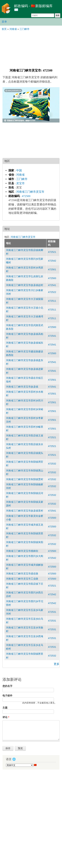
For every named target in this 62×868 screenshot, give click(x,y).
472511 (52, 301)
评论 (6, 717)
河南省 (20, 175)
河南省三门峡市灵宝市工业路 (22, 579)
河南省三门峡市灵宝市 (30, 192)
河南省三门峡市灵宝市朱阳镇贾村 (25, 479)
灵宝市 (20, 183)
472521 (52, 252)
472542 (52, 261)
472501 (52, 269)
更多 (57, 664)
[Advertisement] (31, 49)
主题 (5, 708)
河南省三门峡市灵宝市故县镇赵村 (25, 285)
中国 (19, 170)
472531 (52, 612)
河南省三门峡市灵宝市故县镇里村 (25, 511)
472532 (52, 464)
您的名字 (7, 686)
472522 (52, 292)
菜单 (4, 22)
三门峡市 (22, 179)
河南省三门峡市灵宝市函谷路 (22, 574)
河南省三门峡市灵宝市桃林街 (22, 551)
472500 (26, 196)
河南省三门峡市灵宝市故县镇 (22, 387)
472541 (52, 285)
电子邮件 (7, 696)
